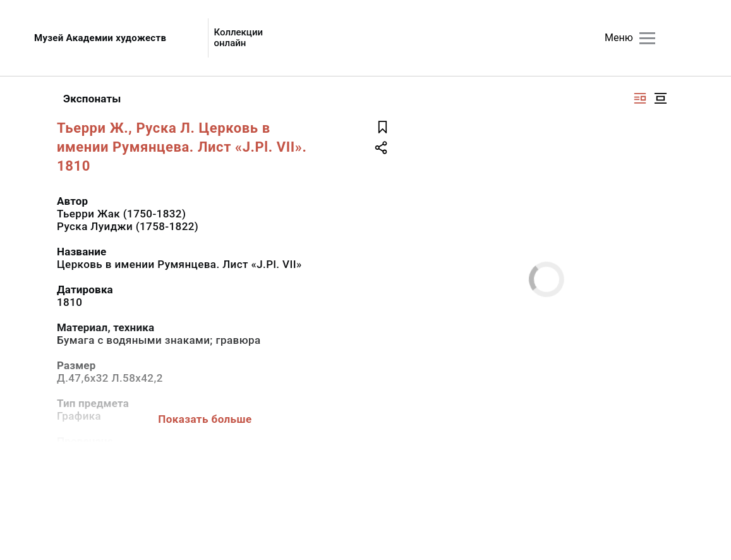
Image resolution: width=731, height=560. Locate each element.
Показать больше (205, 419)
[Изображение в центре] (660, 98)
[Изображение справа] (640, 98)
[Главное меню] (647, 38)
